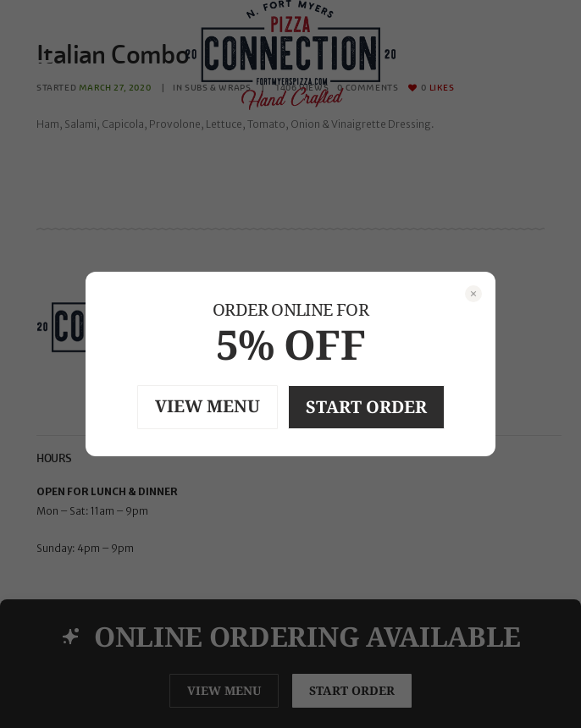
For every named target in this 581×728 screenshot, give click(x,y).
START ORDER (366, 407)
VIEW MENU (207, 406)
